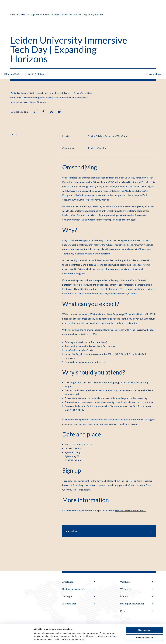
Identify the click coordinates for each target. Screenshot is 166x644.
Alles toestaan (144, 623)
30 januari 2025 (12, 74)
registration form (133, 481)
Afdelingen (79, 582)
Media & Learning (84, 195)
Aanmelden (155, 74)
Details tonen (40, 639)
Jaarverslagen (79, 604)
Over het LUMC (18, 14)
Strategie (79, 596)
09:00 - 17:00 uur (36, 74)
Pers (137, 611)
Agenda (35, 14)
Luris (141, 191)
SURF (134, 191)
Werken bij (137, 589)
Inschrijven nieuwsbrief (137, 604)
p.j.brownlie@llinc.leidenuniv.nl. (130, 510)
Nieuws (137, 596)
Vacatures (137, 582)
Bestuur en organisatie (79, 589)
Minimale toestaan (144, 630)
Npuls (128, 191)
